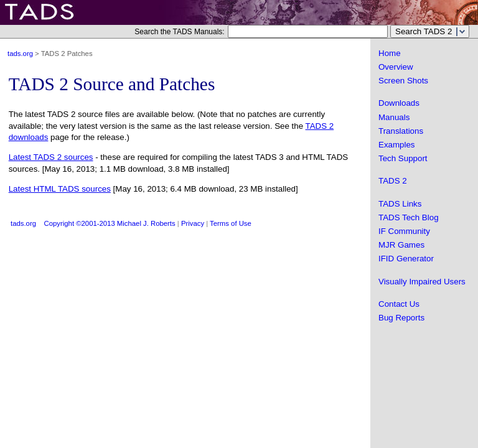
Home (390, 53)
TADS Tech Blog (409, 217)
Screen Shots (403, 81)
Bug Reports (401, 318)
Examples (397, 145)
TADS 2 (393, 181)
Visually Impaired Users (422, 282)
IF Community (404, 231)
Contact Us (399, 304)
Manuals (394, 117)
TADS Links (400, 204)
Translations (401, 131)
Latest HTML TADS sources (60, 189)
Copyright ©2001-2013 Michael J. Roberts (110, 223)
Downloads (399, 103)
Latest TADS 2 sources (51, 157)
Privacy (193, 223)
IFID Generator (406, 259)
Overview (396, 67)
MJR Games (401, 245)
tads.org (20, 54)
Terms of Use (231, 223)
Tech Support (403, 158)
